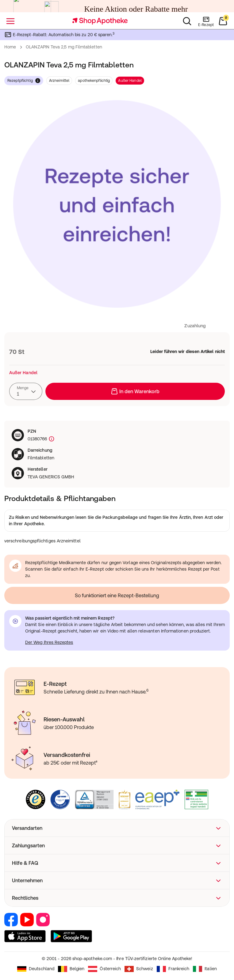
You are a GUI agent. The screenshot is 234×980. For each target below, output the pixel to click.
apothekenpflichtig (94, 81)
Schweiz (139, 969)
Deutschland (36, 969)
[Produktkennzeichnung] (51, 439)
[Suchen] (187, 21)
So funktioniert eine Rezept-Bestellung (117, 595)
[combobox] (26, 391)
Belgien (71, 969)
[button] (117, 828)
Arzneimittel (59, 81)
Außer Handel (130, 81)
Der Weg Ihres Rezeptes (49, 642)
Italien (205, 969)
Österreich (104, 969)
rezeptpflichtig (24, 81)
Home (10, 47)
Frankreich (173, 969)
